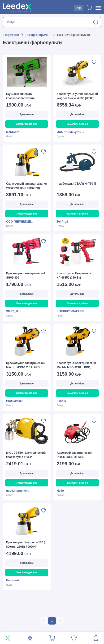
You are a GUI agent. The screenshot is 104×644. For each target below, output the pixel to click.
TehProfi (62, 222)
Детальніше (27, 114)
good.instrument (17, 491)
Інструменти (11, 35)
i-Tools (61, 401)
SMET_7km (14, 311)
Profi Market (14, 401)
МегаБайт (13, 132)
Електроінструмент (38, 35)
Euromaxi (13, 580)
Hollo (60, 491)
